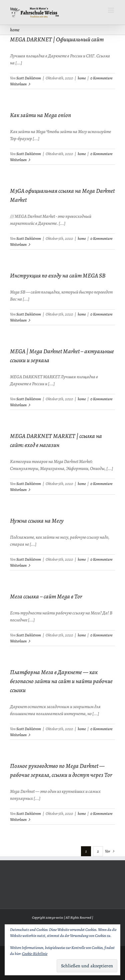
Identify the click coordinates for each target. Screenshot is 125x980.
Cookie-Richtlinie (35, 954)
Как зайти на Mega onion (40, 115)
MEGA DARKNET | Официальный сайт (57, 39)
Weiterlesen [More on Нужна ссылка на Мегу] (18, 565)
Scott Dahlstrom (29, 78)
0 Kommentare (101, 78)
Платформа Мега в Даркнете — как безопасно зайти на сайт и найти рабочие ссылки (61, 681)
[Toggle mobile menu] (111, 10)
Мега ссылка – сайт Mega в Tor (46, 596)
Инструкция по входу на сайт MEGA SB (58, 276)
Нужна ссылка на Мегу (37, 521)
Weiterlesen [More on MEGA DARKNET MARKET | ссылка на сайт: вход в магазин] (18, 490)
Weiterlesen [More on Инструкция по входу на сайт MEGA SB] (18, 320)
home (82, 78)
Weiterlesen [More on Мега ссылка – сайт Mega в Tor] (18, 641)
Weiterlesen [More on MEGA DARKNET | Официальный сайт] (18, 84)
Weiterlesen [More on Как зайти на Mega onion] (18, 160)
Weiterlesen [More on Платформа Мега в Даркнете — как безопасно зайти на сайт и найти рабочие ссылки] (18, 735)
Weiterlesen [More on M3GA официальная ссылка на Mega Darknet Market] (18, 244)
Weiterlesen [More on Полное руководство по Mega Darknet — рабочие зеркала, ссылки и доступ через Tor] (18, 820)
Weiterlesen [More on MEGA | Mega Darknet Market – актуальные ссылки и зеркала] (18, 405)
